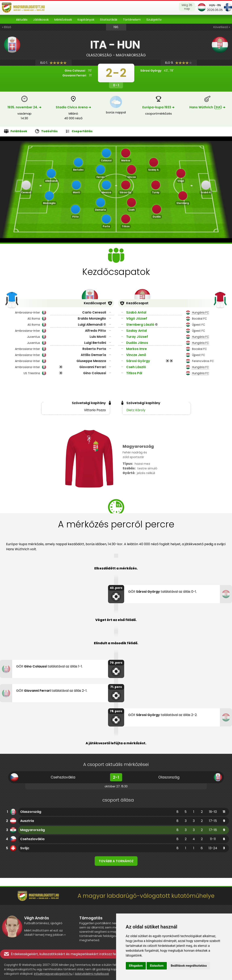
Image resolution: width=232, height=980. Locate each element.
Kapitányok (86, 20)
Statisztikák (109, 20)
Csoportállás (79, 131)
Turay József (137, 337)
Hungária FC (201, 313)
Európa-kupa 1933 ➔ (158, 107)
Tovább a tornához (116, 861)
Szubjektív (154, 20)
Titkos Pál (134, 373)
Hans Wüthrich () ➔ (207, 107)
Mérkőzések (63, 20)
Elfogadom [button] (136, 966)
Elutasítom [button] (157, 966)
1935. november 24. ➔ (24, 107)
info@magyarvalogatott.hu (53, 974)
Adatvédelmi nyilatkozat (92, 974)
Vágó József (137, 318)
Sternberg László (140, 325)
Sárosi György (138, 361)
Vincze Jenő (136, 355)
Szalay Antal (136, 331)
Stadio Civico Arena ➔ (73, 107)
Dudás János (137, 343)
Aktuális (22, 20)
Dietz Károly (136, 410)
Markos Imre (136, 349)
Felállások (16, 131)
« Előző (7, 27)
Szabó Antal (136, 312)
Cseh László (136, 367)
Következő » (222, 27)
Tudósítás (46, 131)
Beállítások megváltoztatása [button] (189, 966)
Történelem (132, 20)
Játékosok (41, 20)
